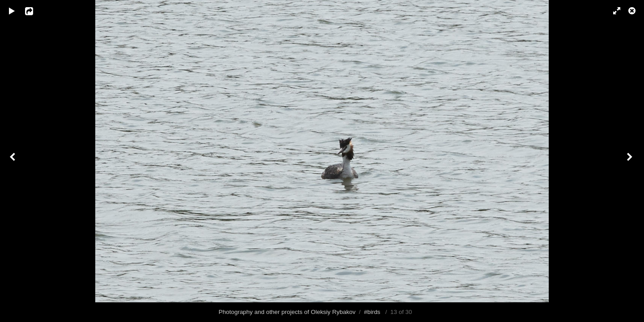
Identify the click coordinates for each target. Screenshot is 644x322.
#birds (372, 312)
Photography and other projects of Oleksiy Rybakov (287, 312)
